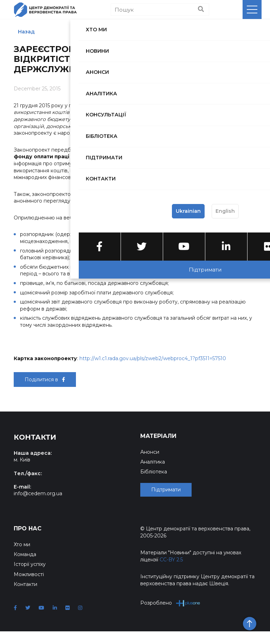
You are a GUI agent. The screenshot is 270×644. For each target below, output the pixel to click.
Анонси (150, 452)
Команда (25, 567)
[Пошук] (160, 10)
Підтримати (166, 503)
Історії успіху (30, 577)
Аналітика (153, 462)
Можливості (29, 587)
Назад (26, 32)
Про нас (28, 541)
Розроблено (170, 616)
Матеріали (158, 436)
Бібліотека (154, 472)
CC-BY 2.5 (171, 572)
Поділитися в (45, 380)
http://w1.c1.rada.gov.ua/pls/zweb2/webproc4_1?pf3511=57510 (153, 358)
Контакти (25, 597)
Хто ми (22, 557)
